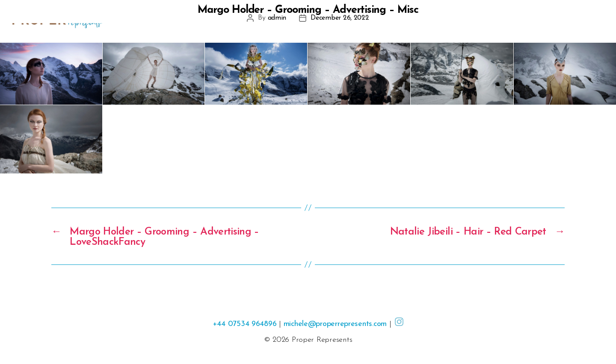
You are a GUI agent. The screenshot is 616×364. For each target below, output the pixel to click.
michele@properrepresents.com (335, 324)
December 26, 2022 (340, 18)
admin (277, 18)
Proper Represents (322, 340)
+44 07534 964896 (245, 324)
